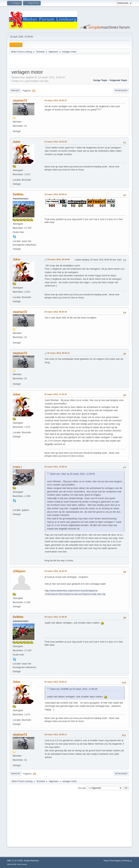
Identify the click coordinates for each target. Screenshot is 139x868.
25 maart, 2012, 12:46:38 (55, 617)
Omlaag (15, 91)
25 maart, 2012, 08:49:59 (58, 259)
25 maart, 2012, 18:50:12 (55, 734)
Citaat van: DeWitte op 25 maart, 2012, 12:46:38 (73, 689)
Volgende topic (118, 80)
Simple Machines (31, 861)
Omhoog (15, 774)
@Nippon (19, 571)
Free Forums (22, 864)
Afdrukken (121, 91)
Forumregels (115, 861)
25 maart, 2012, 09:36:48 (55, 312)
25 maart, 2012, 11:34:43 (55, 394)
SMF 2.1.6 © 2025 (15, 861)
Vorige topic (100, 80)
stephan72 (20, 101)
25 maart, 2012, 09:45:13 (58, 353)
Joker (17, 142)
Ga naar (82, 788)
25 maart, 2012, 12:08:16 (55, 467)
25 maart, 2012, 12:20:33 (55, 571)
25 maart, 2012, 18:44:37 (55, 682)
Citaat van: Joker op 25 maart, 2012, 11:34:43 (72, 474)
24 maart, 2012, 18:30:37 (55, 100)
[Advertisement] (52, 62)
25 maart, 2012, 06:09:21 (55, 194)
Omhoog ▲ (127, 861)
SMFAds (10, 864)
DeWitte (18, 194)
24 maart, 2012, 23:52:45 (55, 142)
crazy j (17, 467)
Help (106, 861)
